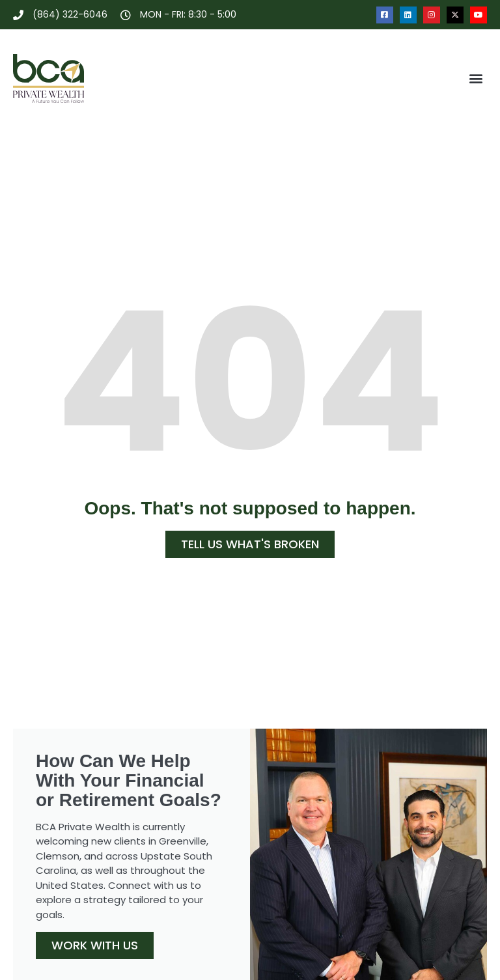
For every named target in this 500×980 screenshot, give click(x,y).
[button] (476, 78)
